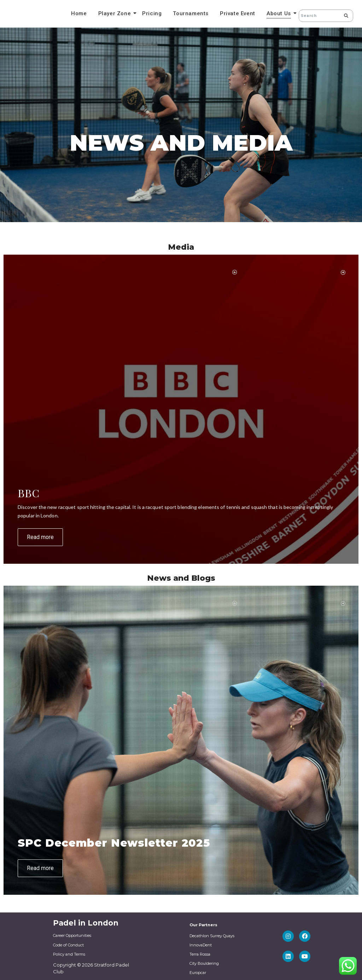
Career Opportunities (72, 935)
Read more (40, 537)
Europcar (198, 973)
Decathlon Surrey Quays (212, 936)
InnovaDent (201, 945)
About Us (280, 13)
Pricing (152, 13)
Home (79, 13)
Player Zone (116, 13)
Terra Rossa (200, 954)
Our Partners (203, 925)
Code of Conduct (68, 945)
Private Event (238, 13)
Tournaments (191, 13)
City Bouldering (204, 963)
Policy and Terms (69, 954)
